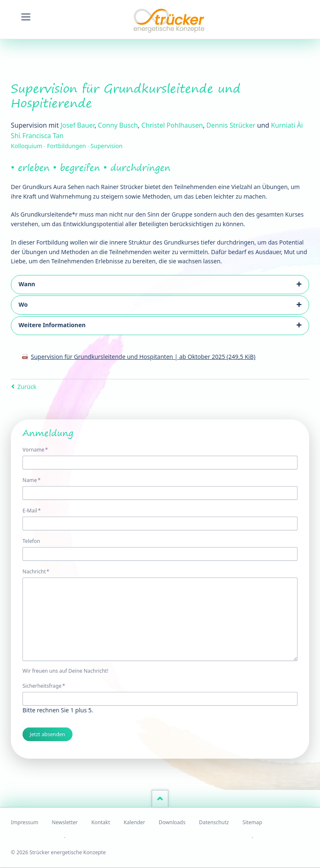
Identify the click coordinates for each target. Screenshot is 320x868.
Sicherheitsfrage (44, 686)
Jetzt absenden (48, 734)
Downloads (172, 822)
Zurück (27, 387)
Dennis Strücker (231, 125)
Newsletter (65, 822)
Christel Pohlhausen (172, 125)
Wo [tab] (23, 304)
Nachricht (36, 571)
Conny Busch (118, 125)
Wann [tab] (27, 284)
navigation (26, 17)
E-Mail (34, 510)
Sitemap (252, 822)
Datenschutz (214, 822)
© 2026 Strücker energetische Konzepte (58, 852)
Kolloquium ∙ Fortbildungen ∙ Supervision (67, 146)
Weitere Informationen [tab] (52, 325)
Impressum (25, 822)
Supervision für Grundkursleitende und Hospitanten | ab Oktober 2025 (143, 357)
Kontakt (101, 822)
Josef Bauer (77, 125)
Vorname (35, 449)
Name (34, 480)
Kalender (135, 822)
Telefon (31, 541)
